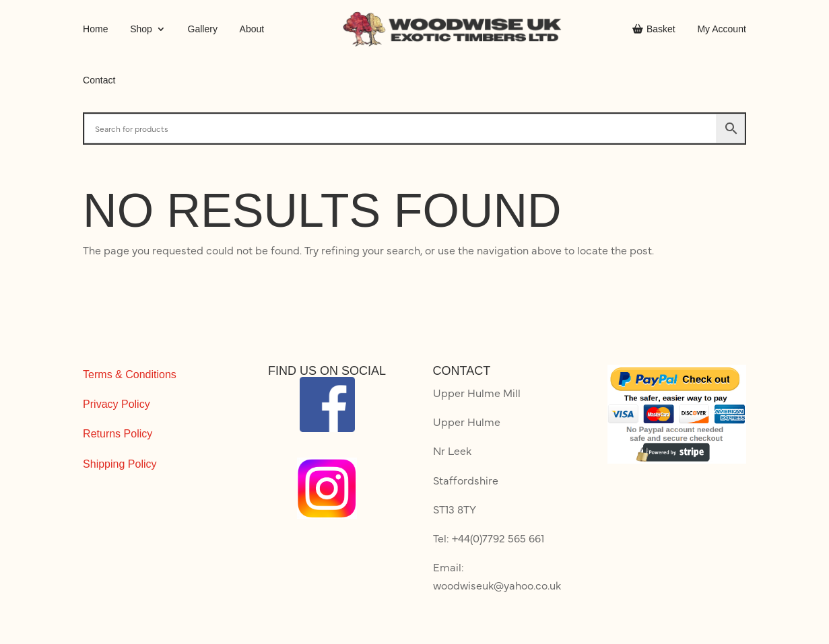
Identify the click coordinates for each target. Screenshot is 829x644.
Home (95, 29)
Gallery (203, 29)
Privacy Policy (117, 404)
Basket (654, 29)
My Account (721, 29)
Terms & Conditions (130, 374)
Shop (141, 29)
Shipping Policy (120, 464)
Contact (99, 80)
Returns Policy (118, 434)
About (252, 29)
